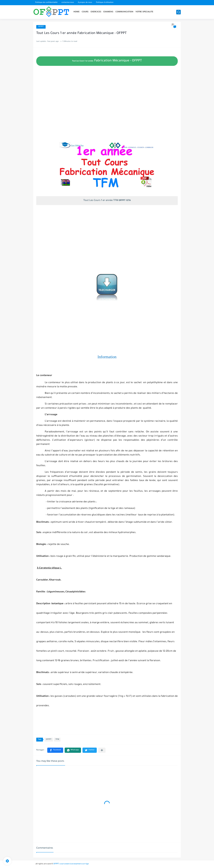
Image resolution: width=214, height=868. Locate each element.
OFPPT (41, 27)
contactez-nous (68, 3)
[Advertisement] (107, 112)
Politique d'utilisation (105, 3)
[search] (178, 12)
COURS (85, 12)
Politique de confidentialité (46, 3)
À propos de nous (85, 3)
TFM (57, 740)
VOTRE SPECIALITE (144, 12)
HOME (76, 12)
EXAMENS (108, 12)
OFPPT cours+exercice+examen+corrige (71, 864)
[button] (55, 750)
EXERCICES (96, 12)
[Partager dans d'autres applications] (102, 750)
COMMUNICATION (124, 12)
